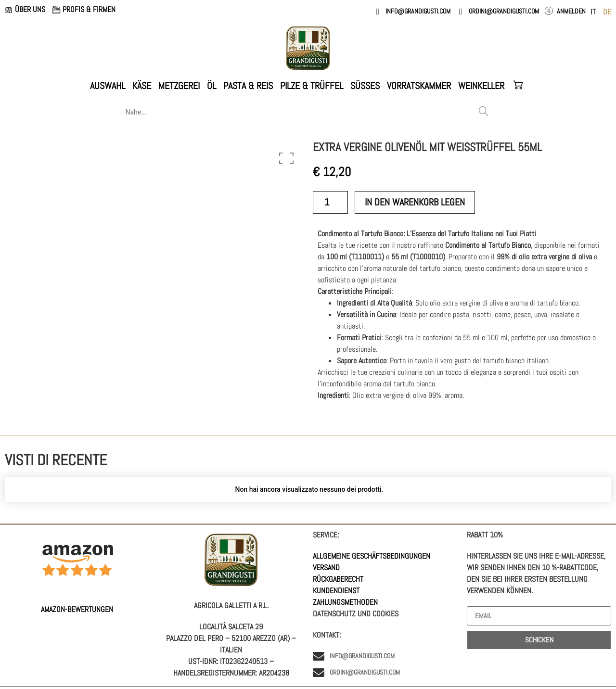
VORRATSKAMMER (419, 86)
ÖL (212, 86)
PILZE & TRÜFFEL (312, 86)
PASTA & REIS (248, 86)
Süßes (365, 86)
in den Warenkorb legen (415, 202)
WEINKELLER (481, 86)
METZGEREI (179, 86)
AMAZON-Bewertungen (77, 609)
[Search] (484, 112)
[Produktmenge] (330, 202)
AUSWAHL (108, 86)
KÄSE (142, 86)
